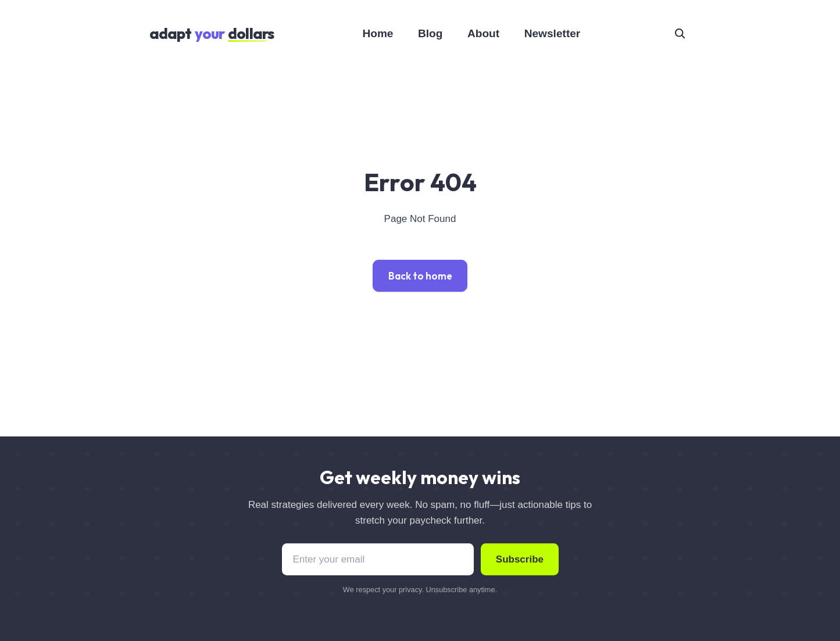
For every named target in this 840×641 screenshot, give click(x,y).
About (483, 33)
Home (378, 33)
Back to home (420, 276)
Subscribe (520, 559)
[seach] (680, 33)
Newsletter (553, 33)
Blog (430, 33)
